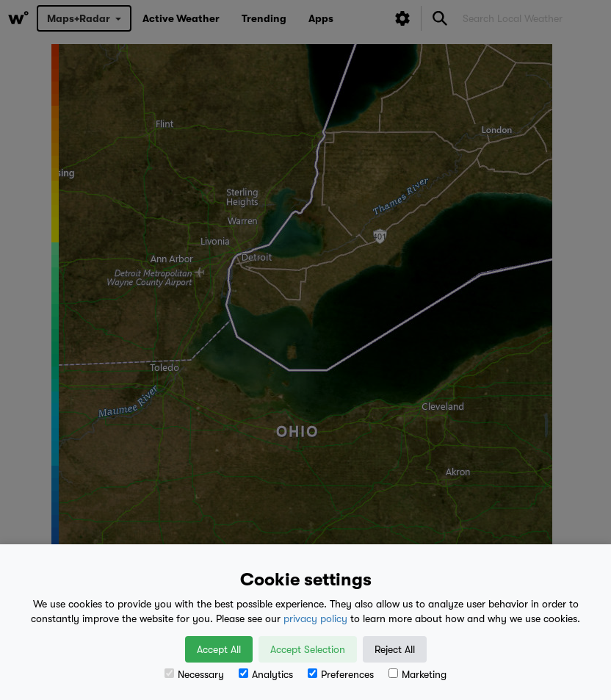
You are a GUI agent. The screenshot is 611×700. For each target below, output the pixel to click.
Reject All (395, 649)
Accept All (219, 649)
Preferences (341, 674)
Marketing (417, 674)
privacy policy (315, 618)
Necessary (194, 674)
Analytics (266, 674)
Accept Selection (308, 649)
